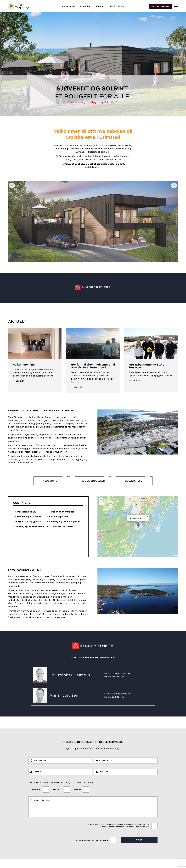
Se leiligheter (137, 488)
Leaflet (175, 565)
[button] (176, 7)
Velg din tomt (55, 488)
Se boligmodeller (95, 488)
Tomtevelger (69, 7)
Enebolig (85, 7)
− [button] (101, 512)
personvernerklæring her (121, 835)
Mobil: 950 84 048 (114, 685)
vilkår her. (144, 835)
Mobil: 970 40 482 (114, 705)
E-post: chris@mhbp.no (117, 682)
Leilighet (100, 7)
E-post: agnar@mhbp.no (118, 702)
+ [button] (101, 508)
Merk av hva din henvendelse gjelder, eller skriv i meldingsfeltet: (65, 791)
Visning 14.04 (117, 7)
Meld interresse (160, 7)
